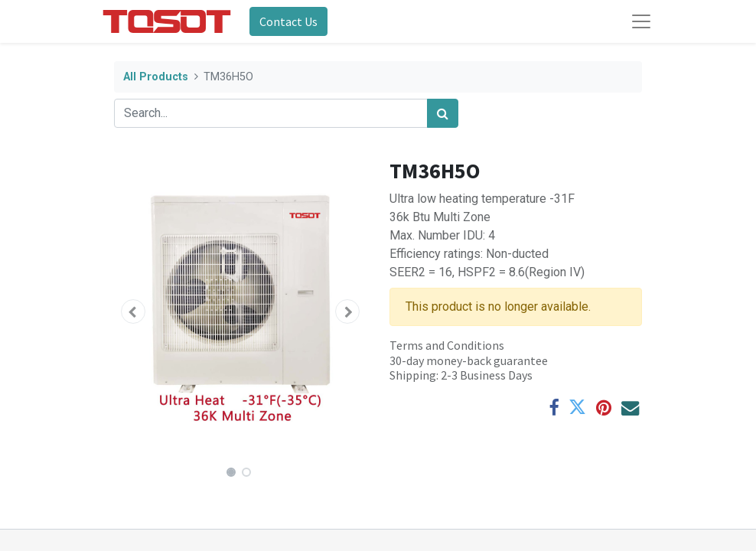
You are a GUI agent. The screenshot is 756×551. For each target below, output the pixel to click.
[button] (133, 311)
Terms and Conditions (447, 345)
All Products (156, 77)
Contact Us (288, 21)
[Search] (443, 113)
